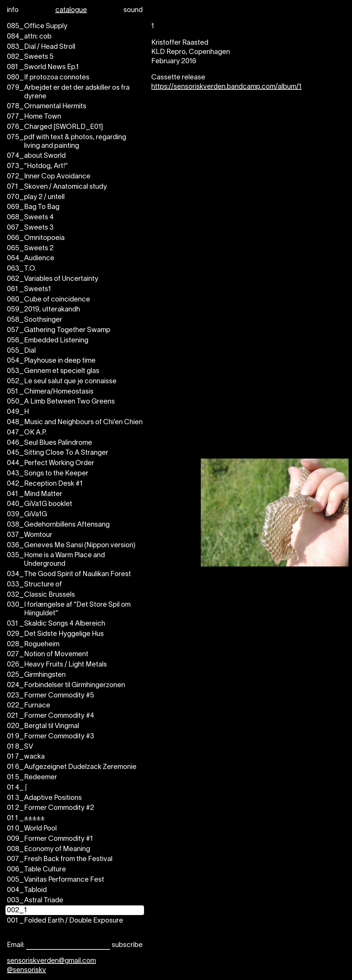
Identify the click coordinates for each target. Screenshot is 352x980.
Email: (16, 945)
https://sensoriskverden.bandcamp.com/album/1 (226, 87)
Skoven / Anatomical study (57, 187)
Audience (31, 259)
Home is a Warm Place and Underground (56, 560)
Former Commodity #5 (51, 696)
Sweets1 (29, 290)
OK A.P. (27, 433)
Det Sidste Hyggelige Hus (55, 634)
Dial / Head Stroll (41, 47)
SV (20, 747)
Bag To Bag (33, 207)
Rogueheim (33, 645)
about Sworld (36, 156)
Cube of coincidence (48, 300)
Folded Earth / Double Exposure (65, 921)
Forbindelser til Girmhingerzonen (66, 686)
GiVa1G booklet (40, 504)
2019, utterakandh (43, 310)
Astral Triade (35, 901)
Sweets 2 (30, 249)
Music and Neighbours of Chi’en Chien (75, 423)
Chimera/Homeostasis (50, 392)
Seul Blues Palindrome (49, 443)
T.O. (22, 269)
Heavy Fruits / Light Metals (57, 665)
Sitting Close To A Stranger (58, 453)
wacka (26, 757)
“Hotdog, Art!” (37, 167)
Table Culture (36, 870)
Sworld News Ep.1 (43, 68)
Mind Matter (35, 494)
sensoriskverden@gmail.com (51, 961)
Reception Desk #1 (45, 484)
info (13, 10)
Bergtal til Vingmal (43, 726)
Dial (21, 351)
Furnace (29, 706)
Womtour (30, 535)
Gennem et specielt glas (53, 371)
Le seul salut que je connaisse (62, 382)
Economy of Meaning (48, 850)
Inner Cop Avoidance (49, 177)
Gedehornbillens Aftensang (58, 525)
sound (133, 10)
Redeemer (32, 778)
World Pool (32, 829)
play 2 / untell (36, 197)
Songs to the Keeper (48, 474)
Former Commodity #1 (50, 839)
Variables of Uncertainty (53, 279)
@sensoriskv (26, 970)
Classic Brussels (41, 595)
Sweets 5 (30, 57)
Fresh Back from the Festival (60, 860)
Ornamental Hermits (47, 107)
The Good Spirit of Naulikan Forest (69, 575)
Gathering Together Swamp (59, 331)
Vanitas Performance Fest (56, 880)
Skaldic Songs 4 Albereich (56, 624)
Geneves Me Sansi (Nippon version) (71, 546)
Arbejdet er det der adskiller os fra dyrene (68, 92)
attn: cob (29, 37)
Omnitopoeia (36, 238)
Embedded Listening (48, 341)
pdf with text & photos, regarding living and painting (67, 142)
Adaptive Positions (44, 798)
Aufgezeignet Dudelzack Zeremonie (72, 767)
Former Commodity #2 (51, 808)
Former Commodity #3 (51, 737)
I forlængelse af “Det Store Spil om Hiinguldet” (69, 609)
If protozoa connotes (48, 78)
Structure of (34, 585)
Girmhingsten (36, 675)
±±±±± (26, 819)
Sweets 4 (30, 218)
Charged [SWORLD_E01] (55, 127)
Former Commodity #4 (51, 716)
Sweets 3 (30, 228)
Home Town (34, 117)
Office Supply (37, 27)
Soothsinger (35, 320)
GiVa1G (27, 515)
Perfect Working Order (51, 464)
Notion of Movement (48, 655)
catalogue (71, 10)
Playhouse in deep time (51, 361)
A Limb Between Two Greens (61, 402)
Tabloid (27, 890)
